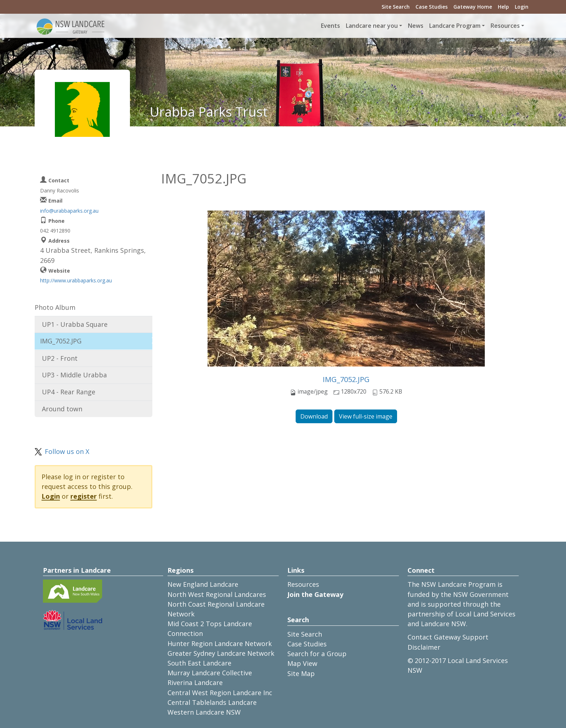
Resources (303, 584)
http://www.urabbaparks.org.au (76, 280)
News (416, 26)
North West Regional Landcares (217, 594)
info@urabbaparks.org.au (69, 211)
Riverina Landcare (195, 682)
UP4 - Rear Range (69, 392)
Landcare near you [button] (372, 26)
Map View (302, 663)
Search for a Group (317, 654)
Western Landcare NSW (204, 712)
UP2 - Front (60, 358)
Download (314, 416)
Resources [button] (505, 26)
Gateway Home (473, 7)
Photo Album (55, 307)
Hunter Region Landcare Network (220, 643)
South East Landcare (199, 663)
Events (330, 26)
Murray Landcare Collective (210, 673)
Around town (62, 409)
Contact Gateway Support (448, 637)
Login (522, 7)
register (84, 496)
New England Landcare (203, 584)
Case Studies (432, 7)
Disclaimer (424, 647)
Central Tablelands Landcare (212, 702)
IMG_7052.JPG (346, 379)
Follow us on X (67, 451)
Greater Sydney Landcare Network (221, 653)
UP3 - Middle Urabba (74, 375)
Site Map (301, 673)
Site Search (396, 7)
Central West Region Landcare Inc (220, 693)
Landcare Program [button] (455, 26)
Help (503, 7)
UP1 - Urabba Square (75, 324)
